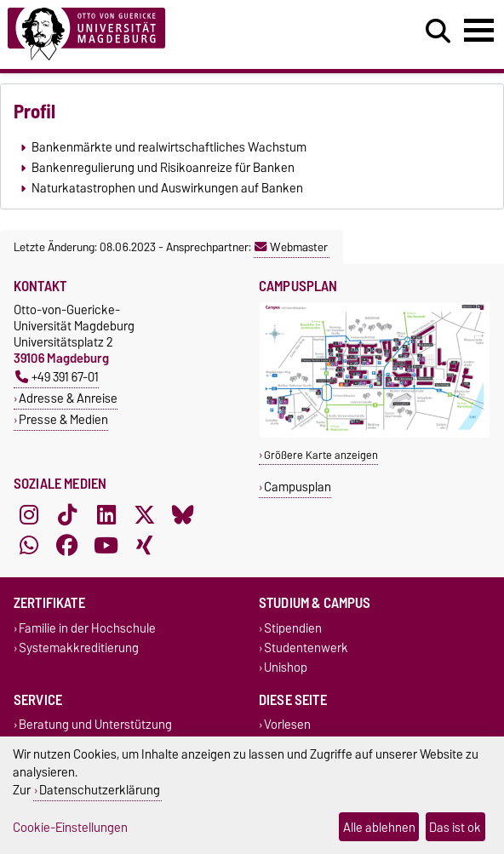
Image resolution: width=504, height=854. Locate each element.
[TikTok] (67, 514)
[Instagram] (29, 514)
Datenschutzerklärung (100, 790)
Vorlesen (287, 725)
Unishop (286, 668)
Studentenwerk (306, 648)
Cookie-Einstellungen (70, 827)
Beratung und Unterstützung (95, 725)
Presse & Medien (63, 419)
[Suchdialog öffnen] (438, 32)
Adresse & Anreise (68, 398)
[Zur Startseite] (154, 34)
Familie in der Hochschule (87, 628)
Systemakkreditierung (79, 648)
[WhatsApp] (29, 545)
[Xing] (145, 545)
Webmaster (291, 247)
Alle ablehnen (379, 827)
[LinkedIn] (106, 514)
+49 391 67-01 (57, 377)
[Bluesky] (183, 514)
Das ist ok (455, 827)
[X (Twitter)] (145, 514)
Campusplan (298, 487)
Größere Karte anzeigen (321, 455)
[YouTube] (106, 545)
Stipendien (293, 628)
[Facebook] (67, 545)
